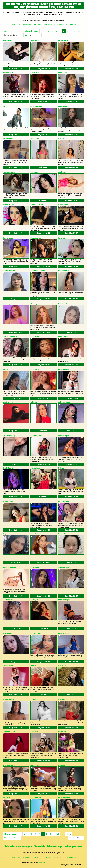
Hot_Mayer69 (35, 172)
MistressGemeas (9, 765)
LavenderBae (8, 600)
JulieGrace (35, 40)
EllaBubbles (35, 567)
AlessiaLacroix (64, 633)
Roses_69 (62, 534)
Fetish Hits (42, 863)
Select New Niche (11, 35)
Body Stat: (16, 69)
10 (79, 31)
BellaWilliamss (36, 436)
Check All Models (32, 31)
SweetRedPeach (9, 139)
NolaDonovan (8, 633)
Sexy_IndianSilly (9, 436)
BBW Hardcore (59, 25)
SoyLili (5, 106)
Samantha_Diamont (38, 270)
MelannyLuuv (63, 468)
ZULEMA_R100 (64, 567)
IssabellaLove (8, 502)
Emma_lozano (36, 633)
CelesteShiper (63, 436)
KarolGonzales (36, 797)
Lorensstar (62, 732)
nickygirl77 (35, 139)
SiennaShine (35, 468)
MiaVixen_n (63, 139)
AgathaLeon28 (8, 204)
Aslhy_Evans (35, 600)
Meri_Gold (62, 666)
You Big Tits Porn (71, 25)
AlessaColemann (9, 172)
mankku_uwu (8, 73)
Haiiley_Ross (63, 336)
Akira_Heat (35, 336)
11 (26, 35)
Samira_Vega (8, 238)
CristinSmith (63, 40)
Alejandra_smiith (9, 534)
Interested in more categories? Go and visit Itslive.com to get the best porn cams (44, 846)
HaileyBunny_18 (64, 73)
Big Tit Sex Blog (16, 25)
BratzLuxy (34, 732)
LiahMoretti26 (63, 270)
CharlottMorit (8, 468)
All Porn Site (38, 25)
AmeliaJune (7, 40)
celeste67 (34, 402)
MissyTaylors (63, 204)
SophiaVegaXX (36, 370)
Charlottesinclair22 (10, 732)
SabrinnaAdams (37, 106)
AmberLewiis (63, 106)
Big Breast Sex (27, 25)
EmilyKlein (35, 73)
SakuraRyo (62, 238)
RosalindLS (63, 304)
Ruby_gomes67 (64, 402)
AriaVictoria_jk (8, 699)
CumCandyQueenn (65, 600)
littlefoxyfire (35, 304)
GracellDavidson (9, 270)
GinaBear (62, 765)
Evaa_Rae (6, 797)
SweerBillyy (35, 534)
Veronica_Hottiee (9, 567)
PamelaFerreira (64, 797)
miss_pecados (64, 502)
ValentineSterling (37, 204)
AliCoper (34, 699)
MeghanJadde (63, 699)
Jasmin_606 (35, 765)
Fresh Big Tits (48, 25)
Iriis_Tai (6, 370)
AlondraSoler (35, 502)
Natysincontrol (36, 238)
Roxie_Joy (62, 172)
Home (6, 31)
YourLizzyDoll (63, 370)
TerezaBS (34, 666)
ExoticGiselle (8, 666)
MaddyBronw (8, 402)
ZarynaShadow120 (10, 336)
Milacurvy (6, 304)
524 (35, 35)
